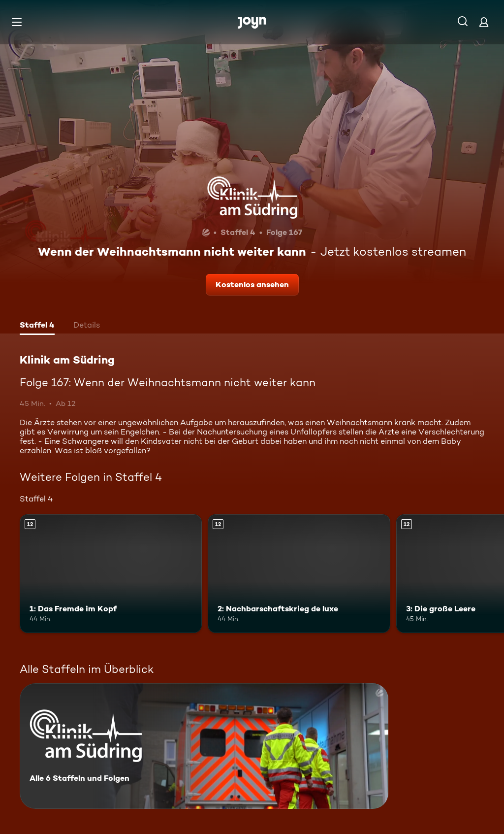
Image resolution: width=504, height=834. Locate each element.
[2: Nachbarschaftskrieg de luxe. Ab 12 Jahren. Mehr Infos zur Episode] (299, 574)
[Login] (484, 22)
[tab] (37, 326)
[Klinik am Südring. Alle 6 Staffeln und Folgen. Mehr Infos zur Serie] (204, 746)
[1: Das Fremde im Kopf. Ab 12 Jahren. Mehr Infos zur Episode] (111, 574)
